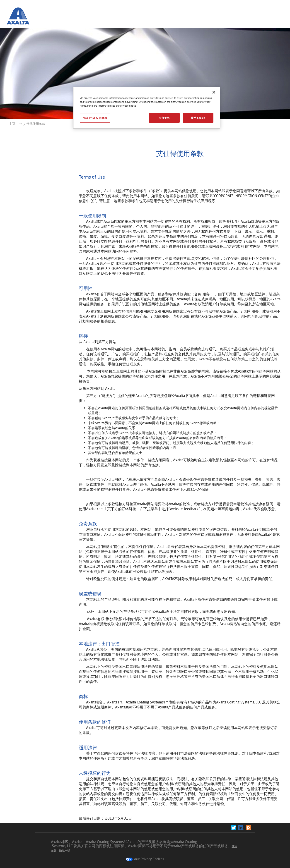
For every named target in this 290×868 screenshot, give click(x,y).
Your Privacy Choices (145, 859)
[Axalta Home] (18, 18)
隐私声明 (65, 851)
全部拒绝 (164, 118)
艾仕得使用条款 (34, 124)
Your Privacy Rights (95, 118)
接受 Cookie (198, 118)
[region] (147, 108)
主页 (12, 124)
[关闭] (214, 92)
